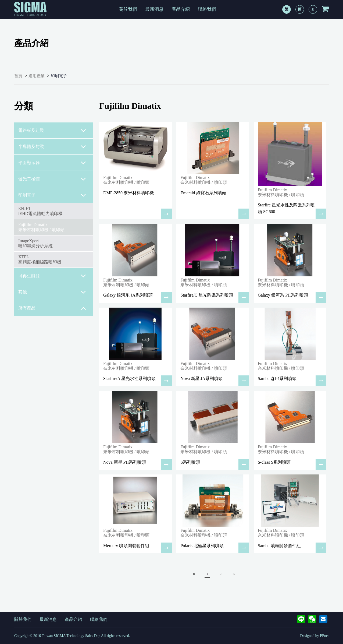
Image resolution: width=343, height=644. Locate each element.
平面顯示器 (52, 163)
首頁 (18, 76)
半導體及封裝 (52, 147)
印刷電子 (59, 76)
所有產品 (52, 308)
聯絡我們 (207, 9)
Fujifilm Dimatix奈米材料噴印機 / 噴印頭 (41, 227)
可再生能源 (52, 276)
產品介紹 (181, 9)
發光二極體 (52, 179)
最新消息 (154, 9)
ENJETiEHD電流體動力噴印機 (40, 211)
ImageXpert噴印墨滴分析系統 (35, 243)
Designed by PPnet (314, 636)
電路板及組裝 (52, 131)
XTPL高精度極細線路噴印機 (40, 259)
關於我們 (128, 9)
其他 (52, 292)
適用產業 (37, 76)
